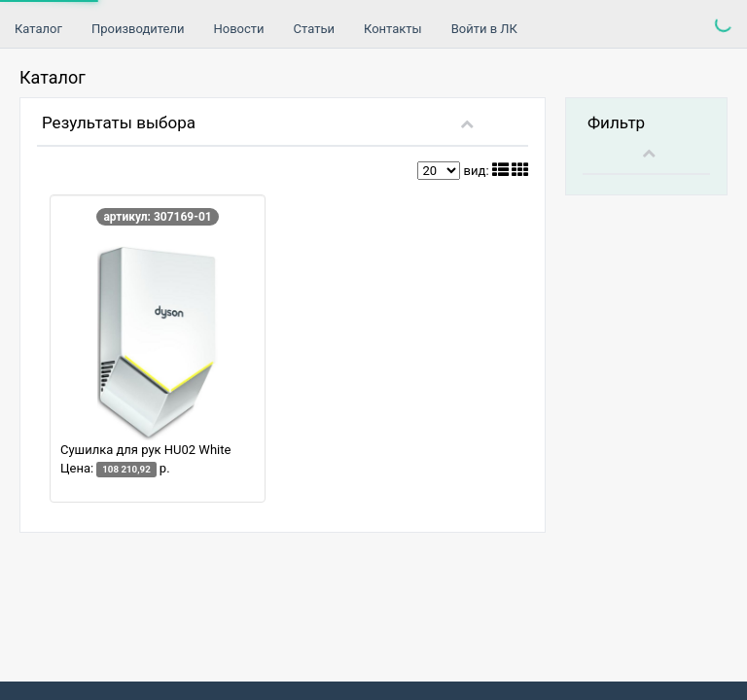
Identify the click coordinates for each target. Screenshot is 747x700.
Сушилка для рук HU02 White (145, 450)
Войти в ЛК (484, 29)
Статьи (314, 29)
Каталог (38, 29)
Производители (138, 29)
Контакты (393, 29)
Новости (238, 29)
